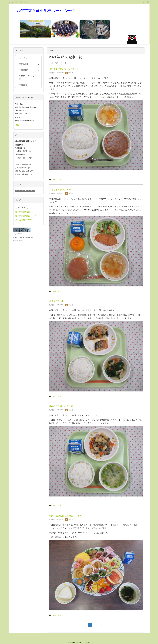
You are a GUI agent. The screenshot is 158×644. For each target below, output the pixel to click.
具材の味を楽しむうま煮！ (62, 406)
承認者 (69, 73)
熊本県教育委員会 (23, 212)
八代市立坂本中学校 (24, 220)
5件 (66, 63)
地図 (17, 125)
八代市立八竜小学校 (20, 2)
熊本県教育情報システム (26, 216)
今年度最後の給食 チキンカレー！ (66, 69)
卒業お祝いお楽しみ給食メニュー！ (66, 516)
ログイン (146, 2)
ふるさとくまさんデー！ (61, 190)
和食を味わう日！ (58, 301)
